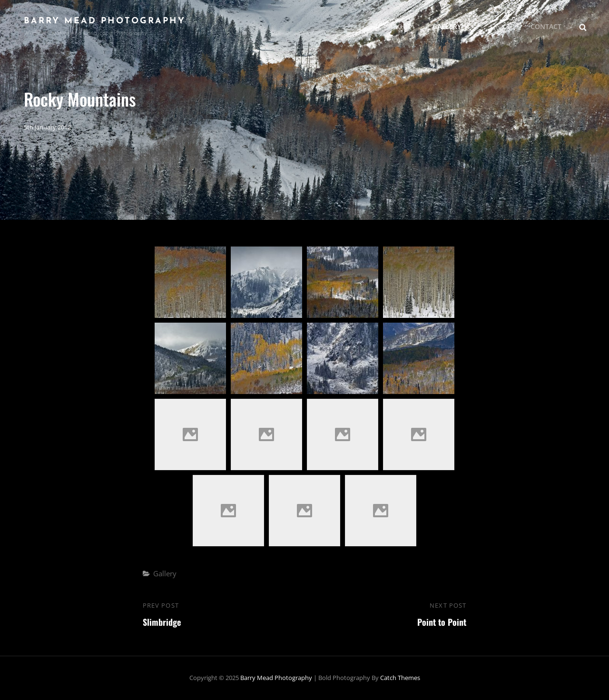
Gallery (452, 26)
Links (500, 26)
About (400, 26)
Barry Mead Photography (105, 21)
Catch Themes (400, 678)
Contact (546, 26)
